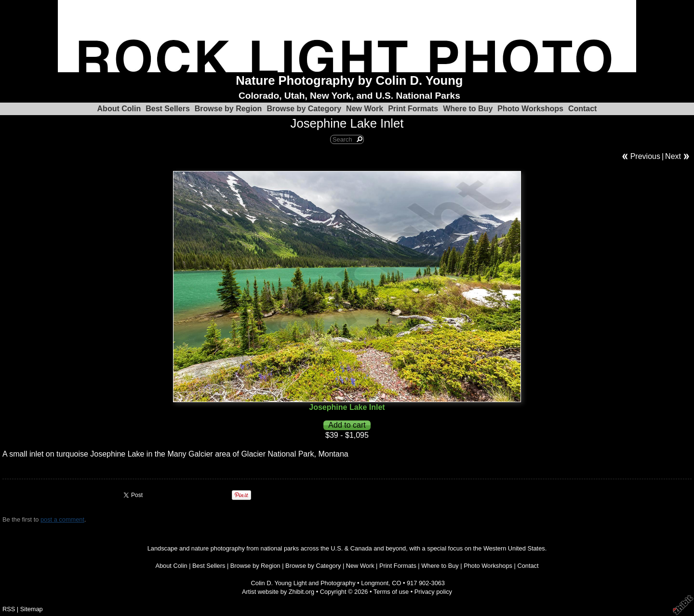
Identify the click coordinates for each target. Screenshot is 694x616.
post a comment (62, 519)
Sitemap (32, 609)
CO (396, 583)
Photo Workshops (530, 109)
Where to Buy (468, 109)
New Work (365, 109)
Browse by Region (228, 109)
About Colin (119, 109)
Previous (645, 156)
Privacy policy (433, 592)
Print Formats (413, 109)
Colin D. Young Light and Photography (303, 583)
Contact (583, 109)
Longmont (375, 583)
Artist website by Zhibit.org (278, 592)
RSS (9, 609)
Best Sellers (168, 109)
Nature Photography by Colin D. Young (349, 80)
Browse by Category (304, 109)
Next (673, 156)
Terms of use (391, 592)
